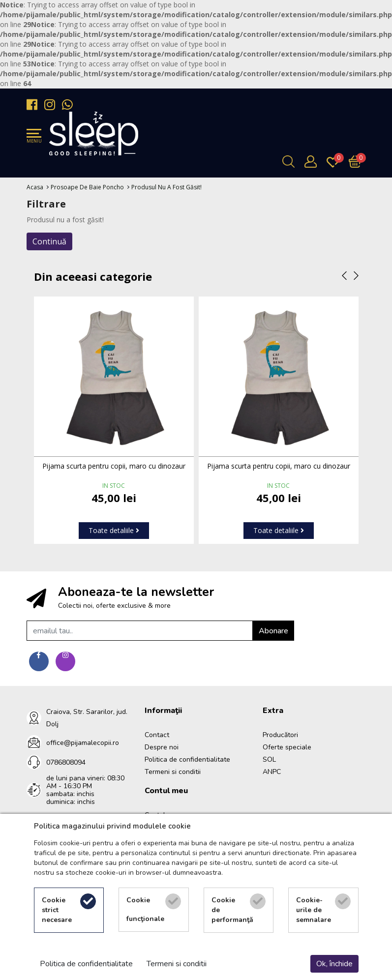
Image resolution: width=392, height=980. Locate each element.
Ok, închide (334, 964)
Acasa (35, 187)
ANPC (272, 772)
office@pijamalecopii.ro (83, 743)
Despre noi (162, 747)
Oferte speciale (287, 747)
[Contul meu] (313, 162)
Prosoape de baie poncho (87, 187)
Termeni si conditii (173, 772)
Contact (157, 735)
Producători (280, 735)
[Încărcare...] (357, 162)
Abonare (273, 631)
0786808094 (66, 762)
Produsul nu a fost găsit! (166, 187)
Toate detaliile (114, 530)
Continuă (49, 241)
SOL (269, 759)
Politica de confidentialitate (187, 759)
